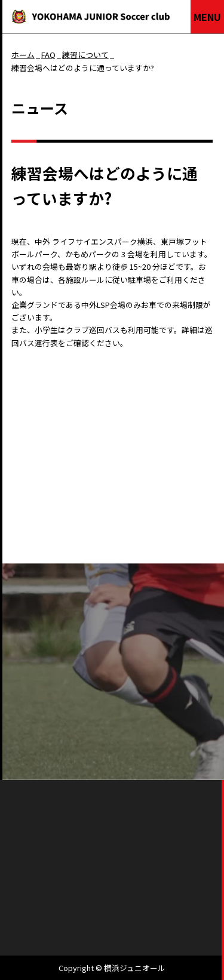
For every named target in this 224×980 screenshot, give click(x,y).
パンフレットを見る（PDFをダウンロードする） (112, 660)
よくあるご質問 (60, 723)
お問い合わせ (164, 723)
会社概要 (66, 888)
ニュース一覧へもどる (50, 542)
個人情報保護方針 (141, 888)
